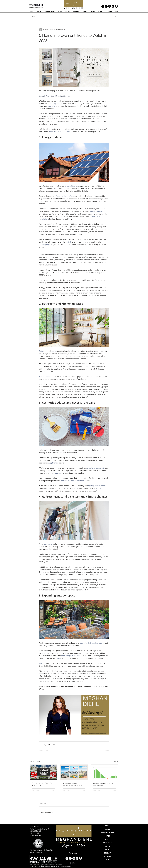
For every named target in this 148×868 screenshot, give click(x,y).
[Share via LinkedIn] (49, 745)
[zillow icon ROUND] (113, 6)
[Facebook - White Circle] (67, 858)
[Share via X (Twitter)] (45, 745)
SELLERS (108, 839)
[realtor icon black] (116, 6)
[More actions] (108, 30)
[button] (60, 11)
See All (116, 761)
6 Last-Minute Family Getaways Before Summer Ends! (73, 784)
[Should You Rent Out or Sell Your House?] (43, 772)
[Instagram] (110, 6)
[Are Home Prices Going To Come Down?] (105, 772)
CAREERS (108, 856)
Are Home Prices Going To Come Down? (103, 784)
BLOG (108, 860)
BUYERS (108, 846)
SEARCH (108, 829)
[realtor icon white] (81, 858)
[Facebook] (103, 6)
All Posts (32, 17)
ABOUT (108, 850)
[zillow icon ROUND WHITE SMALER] (77, 858)
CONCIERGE (108, 843)
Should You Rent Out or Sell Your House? (42, 784)
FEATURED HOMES (108, 833)
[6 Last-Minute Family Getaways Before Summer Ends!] (74, 772)
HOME (108, 826)
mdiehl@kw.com (35, 835)
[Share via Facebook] (40, 745)
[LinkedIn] (106, 6)
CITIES (108, 836)
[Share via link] (54, 745)
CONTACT (108, 853)
